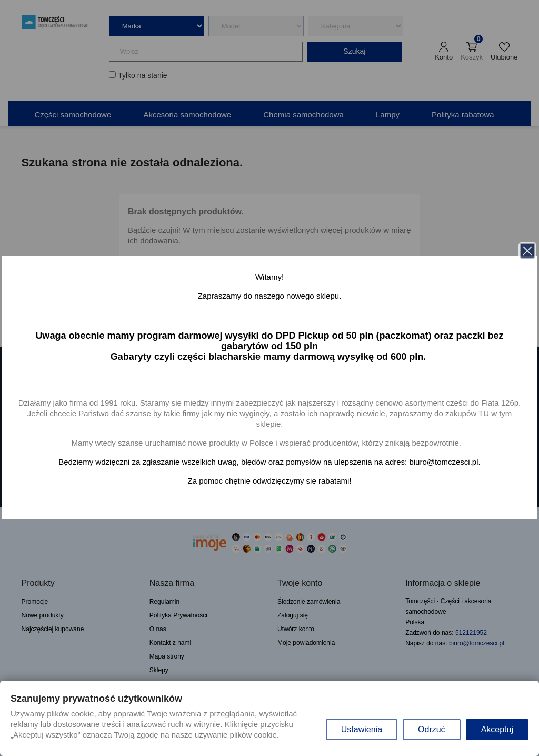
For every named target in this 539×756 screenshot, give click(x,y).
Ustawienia (362, 729)
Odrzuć (432, 729)
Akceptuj (497, 729)
